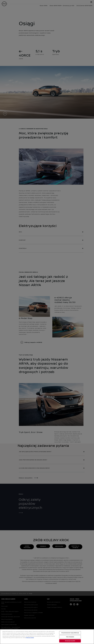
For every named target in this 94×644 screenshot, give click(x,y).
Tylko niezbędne (70, 637)
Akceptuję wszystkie (70, 641)
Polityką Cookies (30, 638)
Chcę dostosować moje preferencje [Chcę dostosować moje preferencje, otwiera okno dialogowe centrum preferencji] (70, 633)
